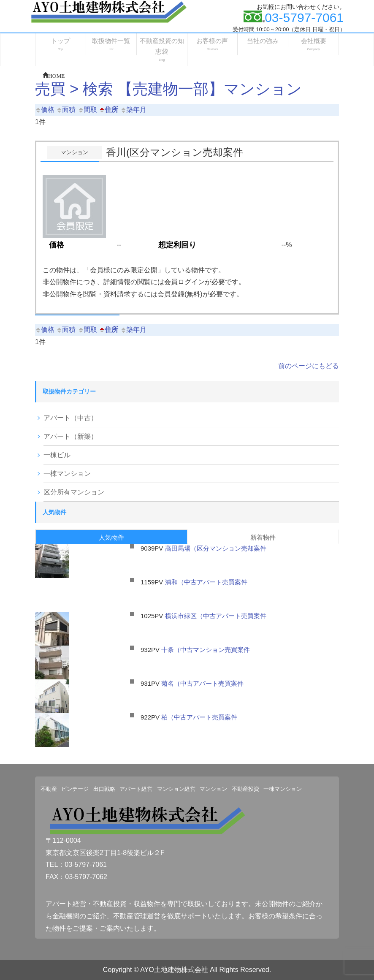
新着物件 (263, 537)
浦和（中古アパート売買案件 (206, 582)
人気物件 (111, 537)
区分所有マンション (74, 492)
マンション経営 (176, 789)
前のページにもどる (309, 366)
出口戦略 (104, 789)
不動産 (49, 789)
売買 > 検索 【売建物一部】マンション (168, 89)
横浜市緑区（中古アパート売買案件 (219, 616)
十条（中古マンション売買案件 (206, 650)
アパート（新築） (70, 436)
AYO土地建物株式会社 (174, 970)
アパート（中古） (70, 418)
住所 (108, 110)
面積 (66, 110)
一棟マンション (67, 474)
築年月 (133, 110)
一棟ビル (57, 455)
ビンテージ (75, 789)
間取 (87, 110)
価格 (45, 110)
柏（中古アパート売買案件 (199, 717)
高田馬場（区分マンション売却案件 (216, 548)
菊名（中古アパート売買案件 (202, 683)
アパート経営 (136, 789)
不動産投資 (245, 789)
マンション (213, 789)
